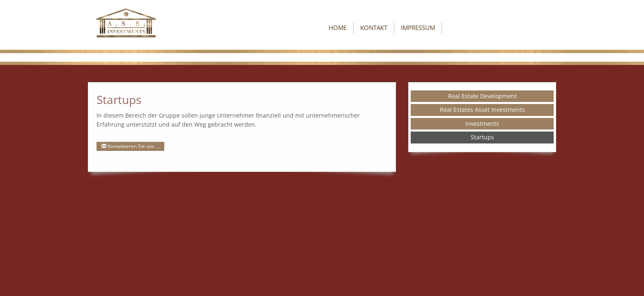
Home (338, 28)
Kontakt (374, 28)
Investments (482, 124)
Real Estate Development (482, 96)
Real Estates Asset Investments (482, 110)
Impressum (418, 28)
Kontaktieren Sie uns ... (130, 146)
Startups (482, 137)
